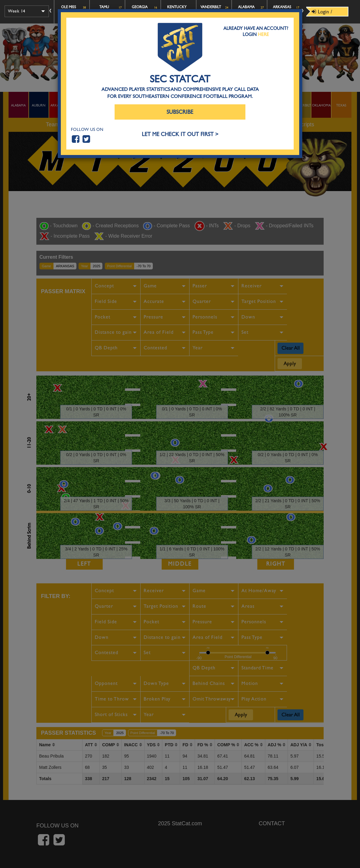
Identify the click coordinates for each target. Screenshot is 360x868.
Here (263, 34)
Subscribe (180, 112)
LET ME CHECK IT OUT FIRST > (180, 134)
